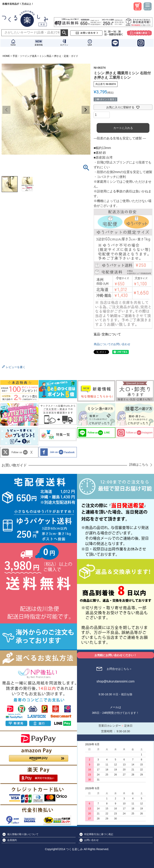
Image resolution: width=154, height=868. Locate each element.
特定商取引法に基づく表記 (99, 834)
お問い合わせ (91, 840)
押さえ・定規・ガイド (66, 56)
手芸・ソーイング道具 (25, 56)
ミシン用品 (45, 56)
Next (86, 110)
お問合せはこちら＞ (119, 669)
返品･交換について (107, 334)
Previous (6, 110)
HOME (6, 56)
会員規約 (12, 840)
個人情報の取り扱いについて (23, 834)
